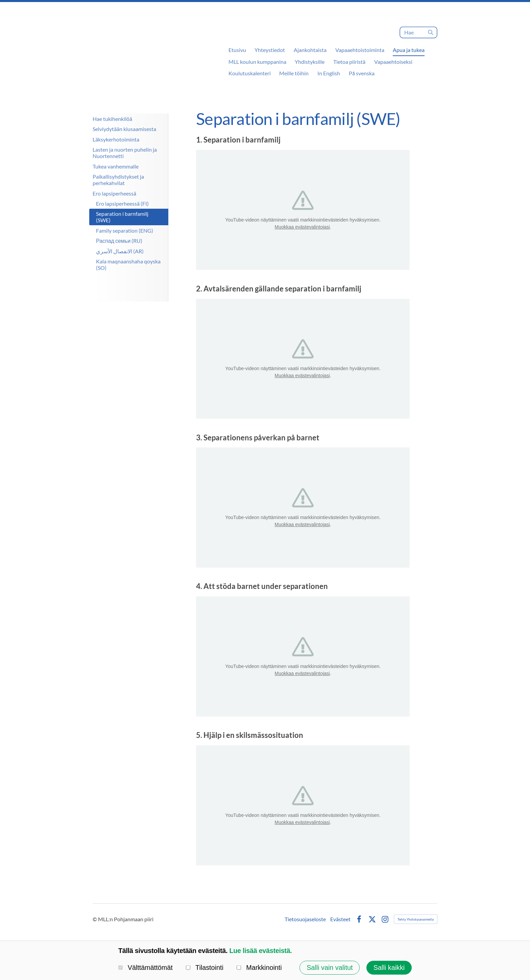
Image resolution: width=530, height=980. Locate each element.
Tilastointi (205, 968)
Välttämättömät (146, 968)
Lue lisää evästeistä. (260, 951)
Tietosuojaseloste (305, 919)
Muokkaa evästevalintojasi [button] (302, 227)
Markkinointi (259, 968)
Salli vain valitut (330, 968)
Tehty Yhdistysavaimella (416, 919)
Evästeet (340, 919)
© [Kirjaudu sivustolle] (95, 919)
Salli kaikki (389, 968)
